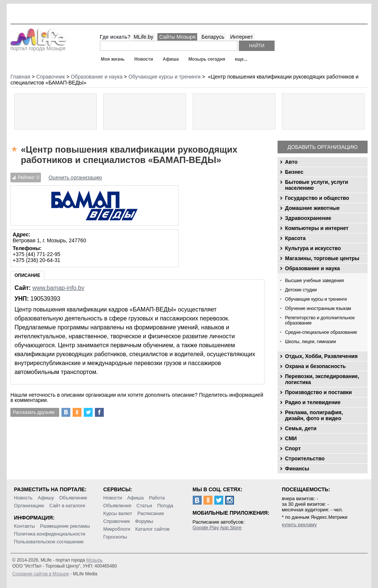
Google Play (206, 528)
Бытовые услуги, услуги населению (317, 185)
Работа (157, 498)
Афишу (46, 498)
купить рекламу (299, 525)
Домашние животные (312, 208)
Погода (165, 506)
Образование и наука (312, 268)
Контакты (25, 526)
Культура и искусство (313, 248)
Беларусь (213, 37)
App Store (231, 528)
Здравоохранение (308, 218)
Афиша (171, 59)
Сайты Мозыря (177, 37)
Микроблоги (117, 529)
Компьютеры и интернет (317, 228)
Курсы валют (118, 513)
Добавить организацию (323, 147)
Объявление (73, 498)
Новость (23, 498)
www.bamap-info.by (58, 288)
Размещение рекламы (65, 526)
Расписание (151, 513)
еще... (241, 59)
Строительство (305, 458)
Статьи (144, 506)
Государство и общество (317, 198)
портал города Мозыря (39, 46)
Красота (295, 238)
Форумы (144, 521)
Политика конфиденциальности (50, 534)
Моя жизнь (113, 59)
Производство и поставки (318, 392)
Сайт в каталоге (68, 506)
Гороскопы (115, 537)
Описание (27, 275)
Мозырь (94, 560)
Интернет (242, 37)
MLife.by (143, 37)
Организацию (29, 506)
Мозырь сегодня (207, 59)
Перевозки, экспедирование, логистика (322, 379)
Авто (291, 162)
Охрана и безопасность (315, 366)
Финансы (297, 469)
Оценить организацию (75, 178)
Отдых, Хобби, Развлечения (321, 356)
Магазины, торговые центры (322, 258)
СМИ (291, 438)
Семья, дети (301, 428)
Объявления (117, 506)
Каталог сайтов (153, 529)
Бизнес (294, 172)
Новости (144, 59)
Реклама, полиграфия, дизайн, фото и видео (314, 415)
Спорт (293, 448)
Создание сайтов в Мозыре (41, 574)
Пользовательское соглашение (49, 542)
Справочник (117, 521)
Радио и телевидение (313, 402)
